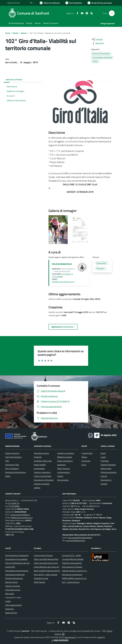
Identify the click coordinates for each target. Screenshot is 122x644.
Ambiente (38, 457)
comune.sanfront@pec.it (20, 515)
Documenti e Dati (12, 465)
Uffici (7, 461)
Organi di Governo (12, 453)
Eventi (103, 453)
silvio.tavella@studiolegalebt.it (80, 538)
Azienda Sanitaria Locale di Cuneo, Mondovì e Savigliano (84, 571)
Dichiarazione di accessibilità (16, 559)
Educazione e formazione (44, 480)
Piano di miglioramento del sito (17, 563)
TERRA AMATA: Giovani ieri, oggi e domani (79, 578)
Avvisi (84, 465)
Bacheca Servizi (11, 582)
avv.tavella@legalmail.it (76, 540)
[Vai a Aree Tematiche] (74, 3)
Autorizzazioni (39, 468)
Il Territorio (105, 461)
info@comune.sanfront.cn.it (22, 518)
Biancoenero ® (70, 637)
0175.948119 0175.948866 (62, 275)
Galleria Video (106, 468)
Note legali (10, 594)
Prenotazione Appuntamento (17, 571)
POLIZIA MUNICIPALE (62, 264)
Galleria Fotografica (108, 465)
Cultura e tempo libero (43, 476)
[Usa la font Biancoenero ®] (50, 3)
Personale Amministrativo (15, 472)
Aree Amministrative (13, 457)
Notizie (24, 33)
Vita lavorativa (63, 480)
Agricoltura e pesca (41, 453)
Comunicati (86, 461)
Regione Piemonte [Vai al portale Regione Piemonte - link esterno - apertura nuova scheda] (14, 3)
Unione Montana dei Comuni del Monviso (50, 567)
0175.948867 (14, 506)
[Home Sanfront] (30, 13)
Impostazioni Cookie (13, 597)
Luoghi (103, 457)
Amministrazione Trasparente (17, 555)
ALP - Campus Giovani (71, 582)
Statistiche (10, 609)
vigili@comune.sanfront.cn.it (63, 282)
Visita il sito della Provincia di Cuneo (48, 563)
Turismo (60, 476)
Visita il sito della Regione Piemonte (48, 559)
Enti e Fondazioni (12, 468)
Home (8, 33)
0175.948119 (14, 503)
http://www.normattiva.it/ (72, 575)
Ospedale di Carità (41, 578)
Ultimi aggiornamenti (14, 605)
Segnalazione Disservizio (15, 575)
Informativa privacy (13, 590)
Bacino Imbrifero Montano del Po (47, 571)
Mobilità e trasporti (65, 457)
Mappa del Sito (11, 613)
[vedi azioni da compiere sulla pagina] (98, 43)
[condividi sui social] (97, 39)
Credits (8, 601)
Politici (8, 476)
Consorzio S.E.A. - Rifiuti (71, 555)
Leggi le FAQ (10, 567)
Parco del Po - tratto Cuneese (46, 575)
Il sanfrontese (87, 453)
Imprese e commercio (66, 453)
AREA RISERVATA (60, 640)
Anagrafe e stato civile (43, 461)
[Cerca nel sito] (112, 13)
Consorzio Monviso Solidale (73, 559)
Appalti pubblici (40, 465)
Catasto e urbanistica (42, 472)
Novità (15, 33)
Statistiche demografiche (72, 563)
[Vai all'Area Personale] (100, 3)
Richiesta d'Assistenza (14, 578)
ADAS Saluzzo (39, 582)
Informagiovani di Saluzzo (72, 567)
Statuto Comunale (13, 586)
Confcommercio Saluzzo (43, 555)
